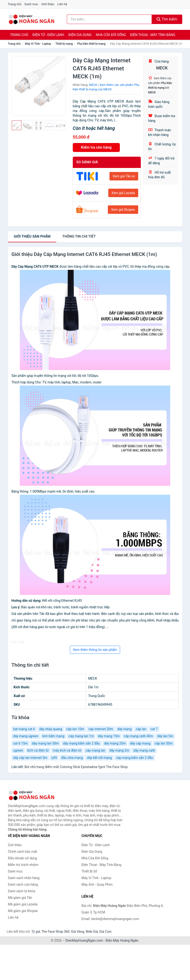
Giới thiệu (48, 4)
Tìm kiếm (167, 19)
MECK (93, 85)
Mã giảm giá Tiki (20, 898)
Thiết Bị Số (89, 871)
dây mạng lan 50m (45, 743)
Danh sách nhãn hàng (24, 878)
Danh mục (31, 4)
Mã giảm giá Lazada (23, 904)
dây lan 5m (165, 736)
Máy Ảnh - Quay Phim (97, 884)
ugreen (18, 750)
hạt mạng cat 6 (24, 729)
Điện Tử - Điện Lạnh (48, 35)
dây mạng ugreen (26, 736)
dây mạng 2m (119, 750)
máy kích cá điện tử (67, 750)
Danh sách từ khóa (22, 891)
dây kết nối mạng (99, 758)
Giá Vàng (77, 932)
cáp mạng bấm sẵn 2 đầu (135, 758)
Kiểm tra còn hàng (96, 147)
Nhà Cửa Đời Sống (111, 35)
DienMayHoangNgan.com (84, 940)
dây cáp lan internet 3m (30, 758)
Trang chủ (15, 4)
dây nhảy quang (51, 729)
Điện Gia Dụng (80, 35)
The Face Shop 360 (55, 932)
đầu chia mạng (72, 758)
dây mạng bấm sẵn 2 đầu (82, 743)
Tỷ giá (36, 932)
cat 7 (154, 729)
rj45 (54, 758)
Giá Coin (105, 932)
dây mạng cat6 (144, 750)
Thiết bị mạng (64, 44)
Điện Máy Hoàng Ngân (122, 940)
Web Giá (92, 932)
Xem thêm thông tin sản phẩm (95, 650)
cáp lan (141, 729)
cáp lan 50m (164, 743)
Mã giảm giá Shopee (23, 911)
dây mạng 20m (115, 743)
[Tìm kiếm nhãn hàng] (109, 19)
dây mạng (124, 729)
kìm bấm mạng (53, 736)
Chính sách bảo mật (23, 852)
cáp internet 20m (101, 729)
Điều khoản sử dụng (23, 858)
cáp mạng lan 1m (81, 736)
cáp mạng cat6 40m (138, 736)
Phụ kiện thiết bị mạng (91, 44)
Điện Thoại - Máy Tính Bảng (153, 35)
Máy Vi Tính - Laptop (38, 44)
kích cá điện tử (38, 750)
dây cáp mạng (140, 743)
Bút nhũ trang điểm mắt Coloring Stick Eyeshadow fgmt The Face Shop (76, 767)
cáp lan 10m (75, 729)
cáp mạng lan (95, 750)
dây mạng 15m (109, 736)
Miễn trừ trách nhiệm (23, 865)
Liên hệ (62, 4)
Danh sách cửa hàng (23, 884)
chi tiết (79, 236)
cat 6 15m (20, 743)
